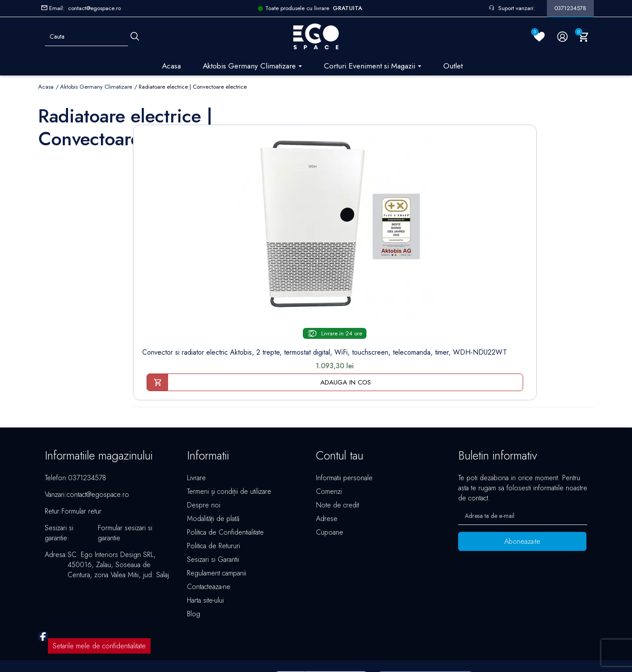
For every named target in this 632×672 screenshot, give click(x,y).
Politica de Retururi (214, 499)
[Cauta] (135, 37)
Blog (194, 567)
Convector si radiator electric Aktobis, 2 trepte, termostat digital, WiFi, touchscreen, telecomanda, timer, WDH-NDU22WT (177, 280)
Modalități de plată (213, 472)
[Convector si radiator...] (177, 187)
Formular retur (81, 465)
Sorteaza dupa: (454, 120)
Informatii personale (344, 431)
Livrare (196, 431)
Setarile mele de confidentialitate (99, 599)
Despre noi (204, 458)
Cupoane (330, 486)
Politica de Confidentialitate (225, 486)
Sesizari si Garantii (213, 513)
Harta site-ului (205, 554)
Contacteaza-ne (209, 540)
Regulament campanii (217, 526)
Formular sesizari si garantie (125, 486)
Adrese (327, 472)
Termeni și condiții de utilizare (229, 445)
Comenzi (329, 445)
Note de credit (338, 458)
